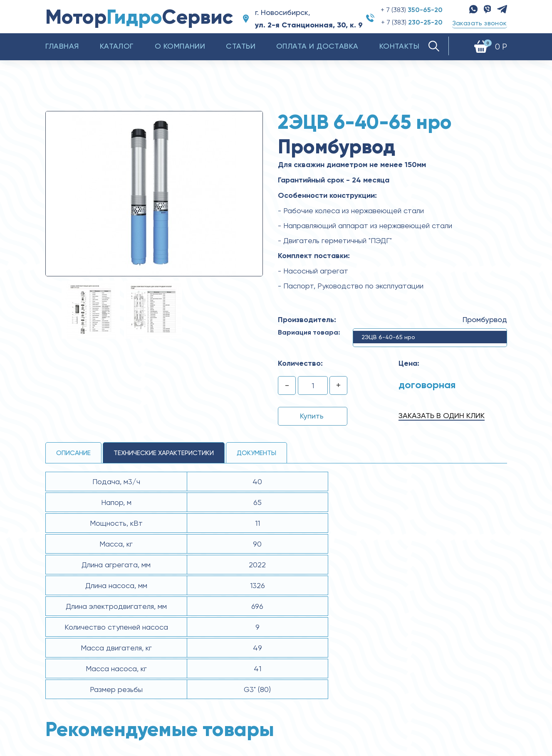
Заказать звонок (480, 23)
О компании (180, 46)
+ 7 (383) (412, 10)
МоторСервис (139, 17)
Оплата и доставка (317, 46)
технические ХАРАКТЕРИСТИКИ (164, 453)
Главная (62, 46)
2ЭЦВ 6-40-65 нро (388, 337)
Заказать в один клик (442, 415)
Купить (312, 416)
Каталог (117, 46)
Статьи (241, 46)
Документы (256, 453)
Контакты (400, 46)
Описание (73, 453)
